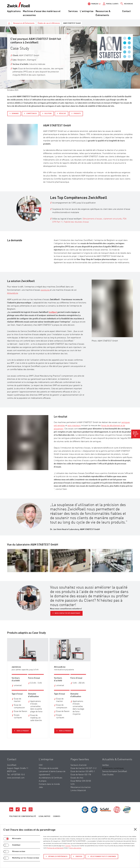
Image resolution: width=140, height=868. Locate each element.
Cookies (57, 816)
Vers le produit (23, 731)
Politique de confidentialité (23, 816)
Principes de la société (48, 768)
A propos (43, 781)
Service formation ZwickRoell (115, 771)
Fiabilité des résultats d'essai (76, 222)
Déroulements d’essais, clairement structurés (102, 219)
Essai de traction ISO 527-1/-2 (83, 768)
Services (73, 11)
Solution (48, 114)
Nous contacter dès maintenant (68, 613)
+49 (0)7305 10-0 (18, 775)
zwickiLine (45, 290)
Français (95, 4)
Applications (14, 11)
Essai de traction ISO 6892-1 (83, 771)
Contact (126, 11)
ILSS (73, 784)
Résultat (63, 114)
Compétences (32, 114)
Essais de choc (77, 778)
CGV (41, 765)
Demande (15, 114)
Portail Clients (112, 4)
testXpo (105, 765)
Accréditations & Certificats (51, 778)
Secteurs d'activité (78, 765)
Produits (77, 114)
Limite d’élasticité (78, 791)
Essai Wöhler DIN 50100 (81, 781)
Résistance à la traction (81, 787)
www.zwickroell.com (16, 778)
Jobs (41, 787)
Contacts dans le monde (49, 784)
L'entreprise (87, 11)
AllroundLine (13, 293)
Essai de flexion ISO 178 (81, 775)
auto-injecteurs (74, 426)
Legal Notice (45, 816)
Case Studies (108, 775)
